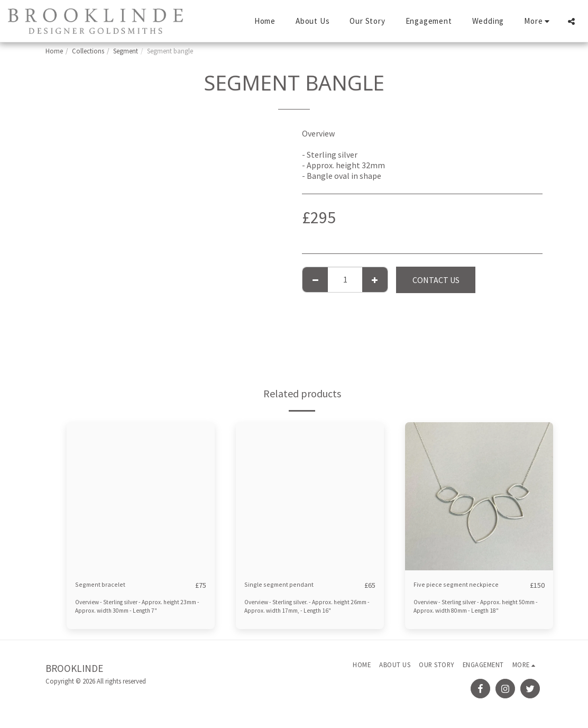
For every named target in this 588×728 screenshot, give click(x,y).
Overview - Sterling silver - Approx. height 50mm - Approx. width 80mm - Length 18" (472, 606)
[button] (571, 21)
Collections (88, 51)
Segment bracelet (108, 585)
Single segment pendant (289, 585)
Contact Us (436, 280)
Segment (126, 51)
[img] (141, 496)
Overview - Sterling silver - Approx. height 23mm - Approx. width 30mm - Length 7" (133, 606)
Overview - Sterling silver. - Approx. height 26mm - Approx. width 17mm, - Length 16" (304, 606)
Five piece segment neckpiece (467, 585)
